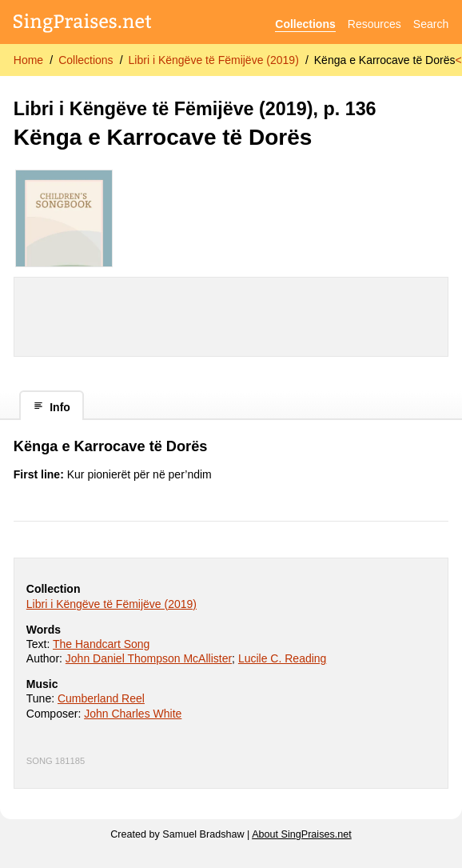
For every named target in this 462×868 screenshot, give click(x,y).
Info (52, 407)
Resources (374, 24)
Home (28, 60)
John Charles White (133, 714)
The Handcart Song (101, 644)
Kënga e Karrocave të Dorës (385, 60)
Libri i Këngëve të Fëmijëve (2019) (214, 60)
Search (431, 24)
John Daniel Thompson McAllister (149, 658)
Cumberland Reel (101, 698)
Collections (305, 24)
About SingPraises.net (302, 834)
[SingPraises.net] (83, 24)
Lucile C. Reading (283, 658)
